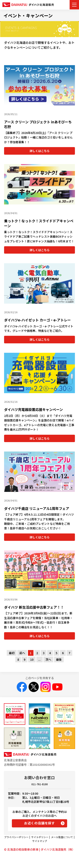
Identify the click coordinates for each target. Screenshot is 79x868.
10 (32, 659)
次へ (48, 659)
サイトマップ (40, 841)
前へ (22, 653)
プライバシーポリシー (16, 837)
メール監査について (62, 837)
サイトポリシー (40, 837)
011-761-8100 (40, 784)
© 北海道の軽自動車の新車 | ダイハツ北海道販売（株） (39, 849)
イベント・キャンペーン (28, 15)
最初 (12, 653)
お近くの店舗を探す (39, 823)
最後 (59, 659)
